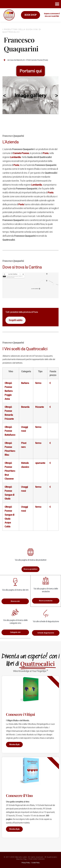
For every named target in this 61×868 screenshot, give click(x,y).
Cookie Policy (35, 863)
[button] (57, 4)
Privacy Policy (26, 863)
